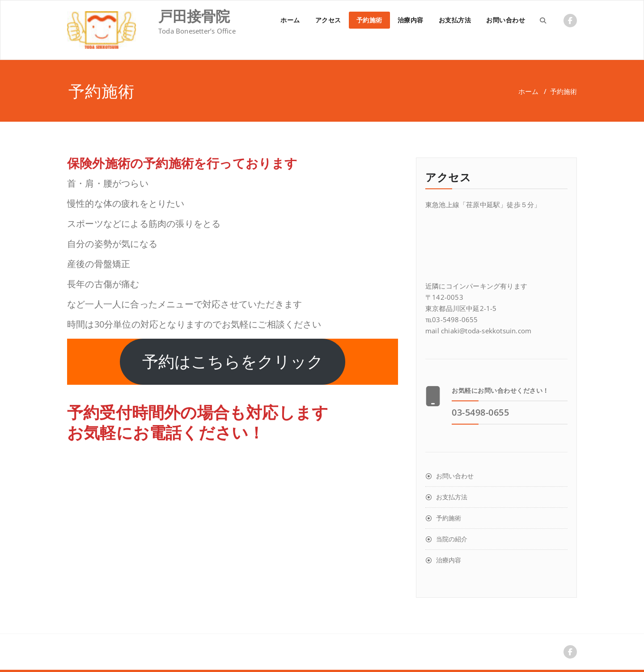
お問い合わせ (506, 20)
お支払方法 (455, 20)
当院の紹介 (452, 539)
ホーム (290, 20)
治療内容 (411, 20)
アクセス (328, 20)
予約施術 (369, 20)
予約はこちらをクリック (233, 362)
